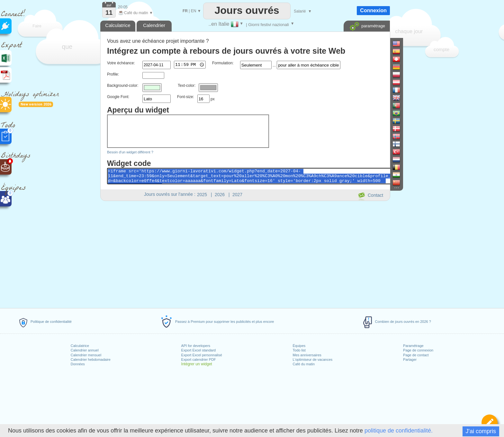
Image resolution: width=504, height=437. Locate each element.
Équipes (299, 346)
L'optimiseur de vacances (313, 360)
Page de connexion (418, 350)
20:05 (123, 7)
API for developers (196, 346)
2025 (202, 195)
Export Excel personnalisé (202, 355)
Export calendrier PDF (199, 360)
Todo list (299, 350)
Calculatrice (80, 346)
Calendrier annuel (85, 350)
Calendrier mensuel (86, 355)
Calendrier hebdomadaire (91, 360)
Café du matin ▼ (135, 13)
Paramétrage (413, 346)
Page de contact (416, 355)
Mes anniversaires (307, 355)
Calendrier (154, 25)
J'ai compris (481, 431)
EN (194, 11)
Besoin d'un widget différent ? (130, 152)
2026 (220, 195)
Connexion (373, 10)
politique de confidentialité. (399, 431)
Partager (410, 360)
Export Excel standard (199, 350)
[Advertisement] (245, 253)
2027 (237, 195)
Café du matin (304, 364)
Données (78, 364)
